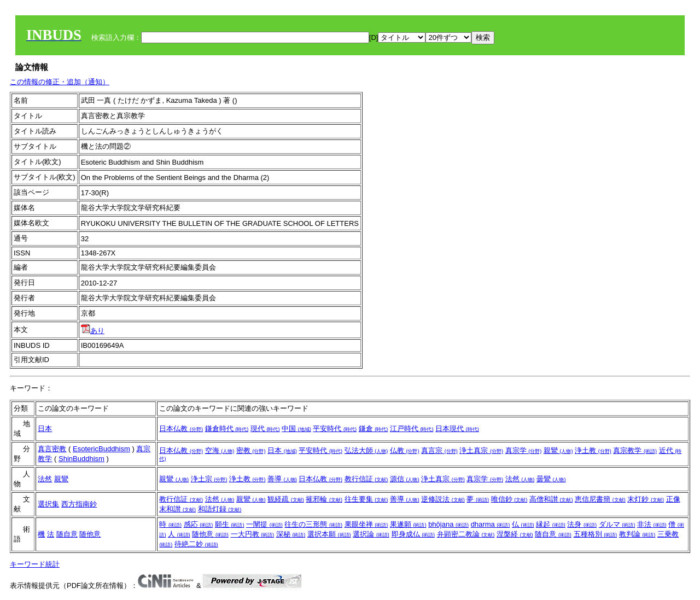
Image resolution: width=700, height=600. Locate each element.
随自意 (67, 534)
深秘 (291, 534)
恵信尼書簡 (600, 499)
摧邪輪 (324, 499)
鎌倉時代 (227, 429)
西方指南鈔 (79, 504)
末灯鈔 (646, 499)
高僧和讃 (551, 499)
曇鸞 (551, 479)
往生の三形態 (313, 524)
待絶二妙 (196, 544)
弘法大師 (366, 450)
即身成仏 (413, 534)
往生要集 (366, 499)
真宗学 (524, 450)
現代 (265, 429)
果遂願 (408, 524)
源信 (405, 479)
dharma (491, 524)
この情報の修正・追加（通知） (60, 82)
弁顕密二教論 (466, 534)
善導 (282, 479)
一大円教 (253, 534)
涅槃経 (515, 534)
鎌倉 (374, 429)
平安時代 (335, 429)
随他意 (90, 534)
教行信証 (366, 479)
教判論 (637, 534)
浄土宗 (209, 479)
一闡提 (264, 524)
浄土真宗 (481, 450)
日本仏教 (181, 429)
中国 (296, 429)
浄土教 (593, 450)
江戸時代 (412, 429)
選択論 (371, 534)
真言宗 (439, 450)
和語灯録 (220, 509)
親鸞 (558, 450)
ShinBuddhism (81, 459)
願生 (230, 524)
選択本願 (329, 534)
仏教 (405, 450)
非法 (652, 524)
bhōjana (448, 524)
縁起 (551, 524)
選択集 (48, 504)
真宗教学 (635, 450)
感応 (199, 524)
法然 (45, 479)
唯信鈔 (509, 499)
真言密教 (52, 449)
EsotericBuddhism (101, 449)
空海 (220, 450)
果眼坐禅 (366, 524)
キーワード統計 (35, 564)
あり (93, 331)
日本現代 (457, 429)
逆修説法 (443, 499)
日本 (45, 429)
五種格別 (596, 534)
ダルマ (617, 524)
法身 (582, 524)
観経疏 (286, 499)
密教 (251, 450)
